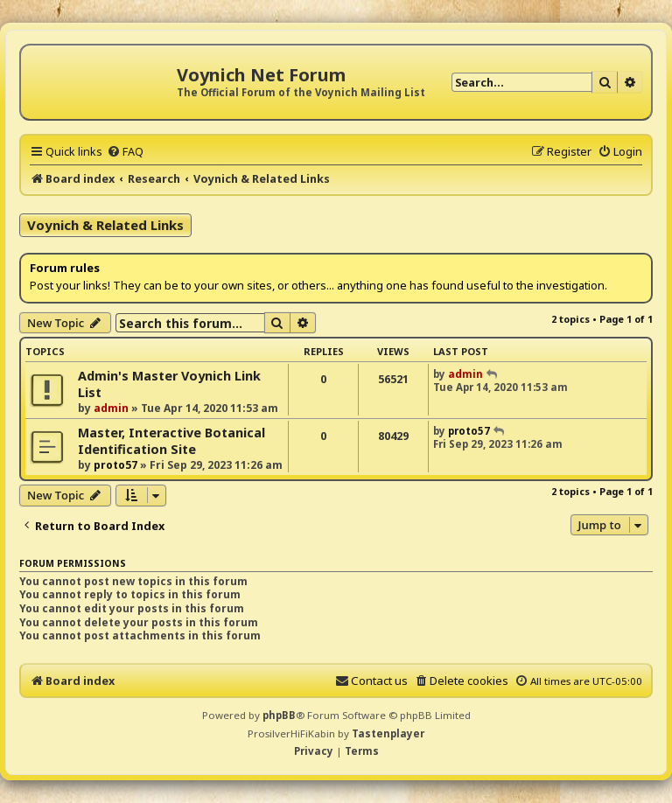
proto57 (115, 465)
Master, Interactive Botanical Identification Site (171, 441)
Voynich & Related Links (105, 225)
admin (111, 408)
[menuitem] (125, 151)
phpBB (279, 715)
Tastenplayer (388, 733)
